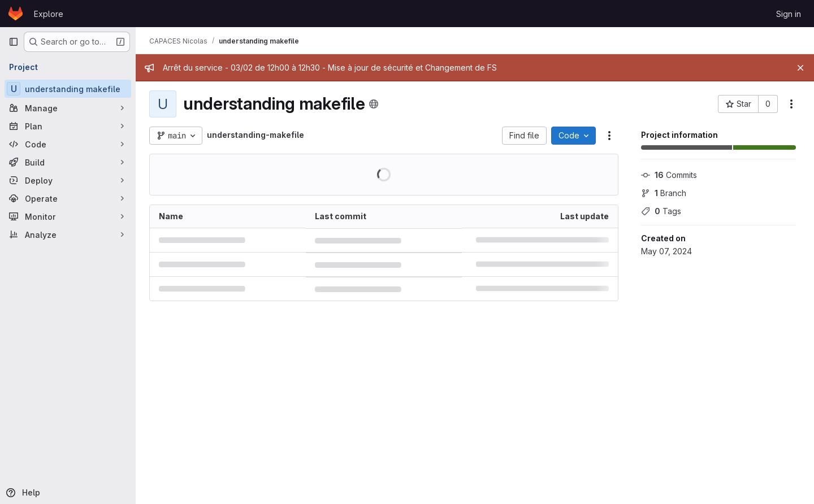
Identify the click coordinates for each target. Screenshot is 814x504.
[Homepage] (16, 14)
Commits (669, 175)
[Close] (800, 68)
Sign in (789, 14)
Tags (661, 211)
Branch (664, 193)
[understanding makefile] (68, 89)
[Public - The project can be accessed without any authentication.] (374, 104)
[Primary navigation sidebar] (14, 42)
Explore (49, 14)
